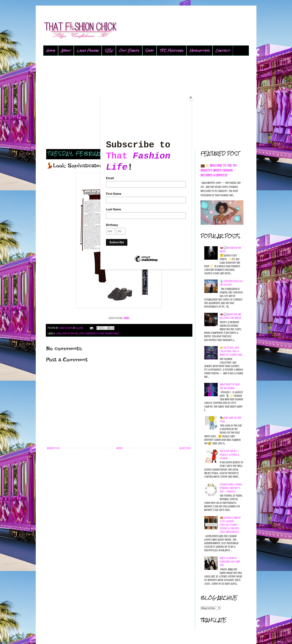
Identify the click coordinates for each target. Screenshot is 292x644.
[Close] (191, 98)
